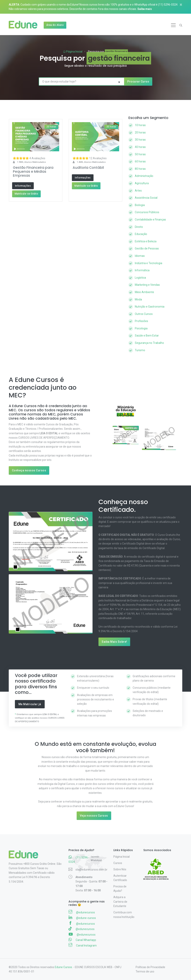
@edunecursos (82, 912)
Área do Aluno (55, 25)
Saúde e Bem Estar (147, 336)
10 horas (140, 125)
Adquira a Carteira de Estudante (120, 902)
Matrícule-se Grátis (27, 194)
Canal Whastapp (82, 940)
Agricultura (142, 183)
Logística (140, 278)
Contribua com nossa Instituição (124, 915)
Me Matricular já (30, 704)
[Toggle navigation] (173, 25)
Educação (141, 234)
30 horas (140, 140)
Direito (139, 227)
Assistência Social (146, 198)
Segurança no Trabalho (149, 343)
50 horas (140, 154)
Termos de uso (145, 971)
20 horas (140, 132)
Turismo (140, 350)
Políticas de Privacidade (150, 967)
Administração (144, 176)
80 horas (140, 169)
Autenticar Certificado (120, 878)
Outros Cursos (144, 314)
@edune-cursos (82, 917)
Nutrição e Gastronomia (150, 307)
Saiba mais (145, 9)
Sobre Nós (120, 869)
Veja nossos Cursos (94, 816)
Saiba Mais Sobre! (114, 642)
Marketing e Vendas (147, 285)
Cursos (118, 863)
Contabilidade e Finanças (150, 220)
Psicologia (141, 328)
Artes (138, 191)
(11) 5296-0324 (168, 5)
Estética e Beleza (146, 241)
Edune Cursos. (64, 967)
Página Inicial (73, 52)
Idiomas (140, 256)
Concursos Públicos (147, 212)
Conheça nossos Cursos (29, 470)
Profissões (141, 321)
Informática (142, 270)
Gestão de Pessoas (147, 248)
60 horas (140, 161)
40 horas (140, 147)
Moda (138, 299)
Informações (23, 186)
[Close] (182, 5)
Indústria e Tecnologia (149, 263)
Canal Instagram (83, 945)
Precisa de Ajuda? (120, 889)
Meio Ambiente (144, 292)
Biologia (140, 205)
